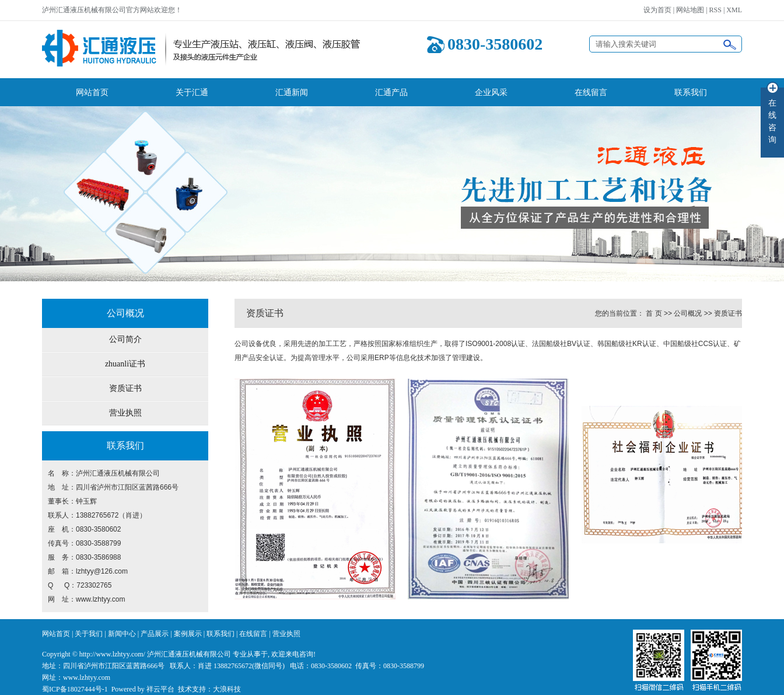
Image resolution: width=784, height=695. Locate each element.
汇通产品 (391, 92)
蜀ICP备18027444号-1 (75, 689)
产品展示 (155, 634)
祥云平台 (160, 689)
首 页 (654, 313)
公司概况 (688, 313)
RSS (715, 10)
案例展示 (188, 634)
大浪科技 (227, 689)
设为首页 (657, 10)
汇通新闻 (292, 92)
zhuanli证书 (125, 364)
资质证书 (125, 388)
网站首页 (92, 92)
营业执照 (125, 413)
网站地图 (690, 10)
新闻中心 (122, 634)
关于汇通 (192, 92)
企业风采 (491, 92)
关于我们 (89, 634)
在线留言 (591, 92)
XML (734, 10)
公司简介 (125, 339)
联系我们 (691, 92)
